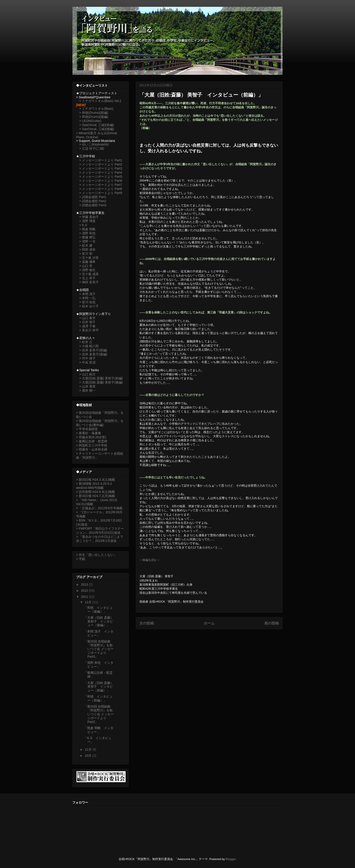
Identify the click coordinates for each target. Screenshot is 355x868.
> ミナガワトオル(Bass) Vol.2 (100, 101)
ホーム (209, 623)
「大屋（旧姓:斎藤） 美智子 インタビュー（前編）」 (99, 687)
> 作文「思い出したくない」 (96, 555)
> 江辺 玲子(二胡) (92, 148)
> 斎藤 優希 (87, 262)
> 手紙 (81, 559)
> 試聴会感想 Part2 (93, 201)
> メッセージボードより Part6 (101, 181)
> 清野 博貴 (87, 221)
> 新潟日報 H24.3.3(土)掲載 (96, 480)
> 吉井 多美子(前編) (93, 350)
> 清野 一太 (87, 241)
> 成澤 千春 (87, 326)
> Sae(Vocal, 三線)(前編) (97, 125)
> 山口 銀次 (87, 374)
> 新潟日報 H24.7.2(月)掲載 (96, 496)
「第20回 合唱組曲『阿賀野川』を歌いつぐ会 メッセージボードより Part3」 (99, 649)
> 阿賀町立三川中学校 (92, 445)
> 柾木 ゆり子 (89, 306)
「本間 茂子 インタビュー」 (99, 633)
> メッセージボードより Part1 (101, 160)
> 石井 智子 (87, 322)
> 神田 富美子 (89, 282)
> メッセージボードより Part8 (101, 189)
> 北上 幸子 (87, 278)
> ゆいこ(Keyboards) (94, 144)
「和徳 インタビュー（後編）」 (98, 610)
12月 (88, 602)
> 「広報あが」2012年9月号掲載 (99, 508)
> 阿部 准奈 (87, 250)
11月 (88, 749)
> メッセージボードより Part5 (101, 177)
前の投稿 (272, 623)
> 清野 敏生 (87, 270)
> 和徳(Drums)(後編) (94, 117)
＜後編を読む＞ (150, 560)
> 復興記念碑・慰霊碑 (92, 441)
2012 (85, 591)
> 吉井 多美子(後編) (93, 354)
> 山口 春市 (87, 318)
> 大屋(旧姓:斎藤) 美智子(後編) (101, 382)
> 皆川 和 (86, 254)
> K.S (83, 225)
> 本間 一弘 (87, 298)
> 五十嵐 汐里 (89, 258)
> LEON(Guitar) (90, 121)
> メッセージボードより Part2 (101, 164)
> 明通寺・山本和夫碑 (92, 449)
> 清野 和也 (87, 233)
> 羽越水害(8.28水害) (91, 437)
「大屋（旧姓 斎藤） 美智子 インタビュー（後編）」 (99, 621)
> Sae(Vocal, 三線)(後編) (97, 129)
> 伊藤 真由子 (89, 217)
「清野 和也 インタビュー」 (99, 665)
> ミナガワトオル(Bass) (96, 109)
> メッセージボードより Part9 (101, 193)
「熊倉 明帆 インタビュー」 (99, 730)
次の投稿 (147, 623)
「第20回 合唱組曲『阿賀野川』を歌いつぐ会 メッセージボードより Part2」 (99, 714)
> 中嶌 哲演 (87, 362)
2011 (85, 597)
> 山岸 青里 (87, 386)
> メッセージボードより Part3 (101, 168)
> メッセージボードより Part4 (101, 172)
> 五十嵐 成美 (89, 274)
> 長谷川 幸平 (89, 330)
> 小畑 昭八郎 (89, 346)
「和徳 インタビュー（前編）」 (98, 698)
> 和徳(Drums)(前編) (94, 113)
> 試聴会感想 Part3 (93, 205)
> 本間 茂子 (87, 294)
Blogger (231, 859)
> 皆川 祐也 (87, 302)
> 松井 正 (86, 342)
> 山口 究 (86, 266)
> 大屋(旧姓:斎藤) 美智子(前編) (101, 378)
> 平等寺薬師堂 (87, 429)
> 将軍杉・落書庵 (89, 433)
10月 (88, 756)
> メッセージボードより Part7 (101, 185)
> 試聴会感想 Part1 (93, 197)
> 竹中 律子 (87, 358)
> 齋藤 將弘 (87, 237)
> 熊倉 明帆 (87, 229)
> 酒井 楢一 (87, 390)
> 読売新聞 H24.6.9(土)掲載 (96, 492)
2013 (85, 584)
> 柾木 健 (86, 245)
